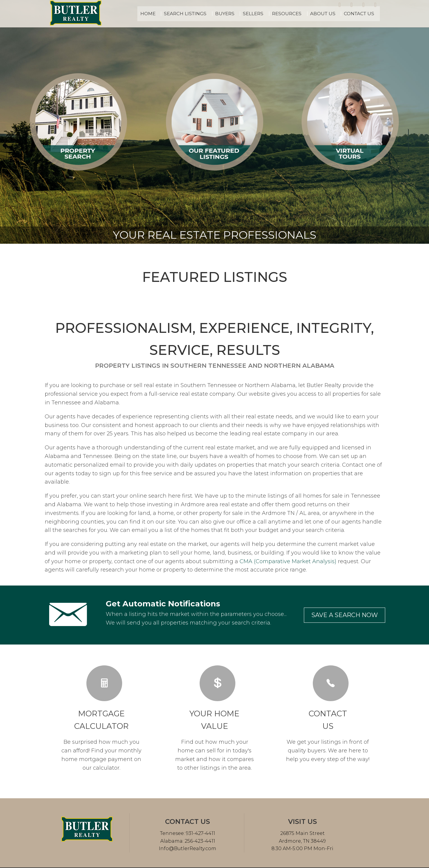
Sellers (271, 14)
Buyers (246, 14)
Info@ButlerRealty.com (188, 848)
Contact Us (363, 14)
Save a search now (345, 615)
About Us (332, 14)
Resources (300, 14)
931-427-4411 (200, 833)
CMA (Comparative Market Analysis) (288, 561)
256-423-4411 (199, 841)
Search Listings (211, 14)
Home (178, 14)
